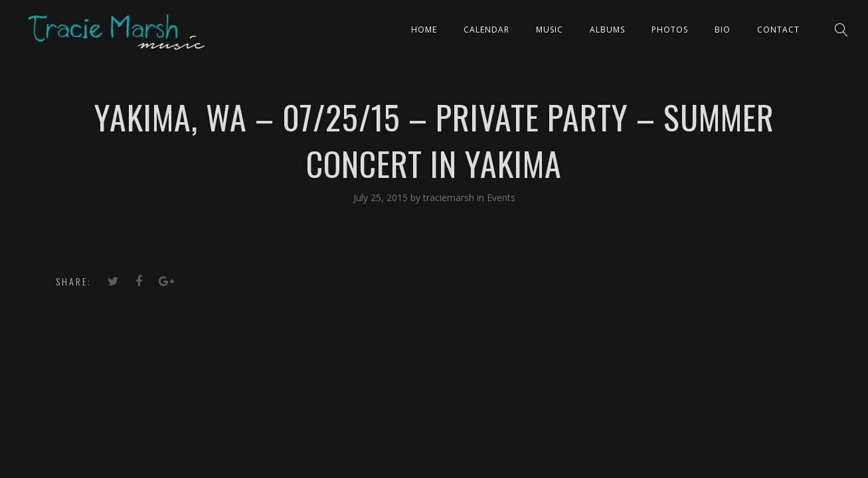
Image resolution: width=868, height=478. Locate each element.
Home (424, 30)
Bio (723, 30)
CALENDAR (486, 30)
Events (501, 198)
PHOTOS (670, 30)
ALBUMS (607, 30)
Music (550, 30)
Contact (778, 30)
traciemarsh (450, 198)
